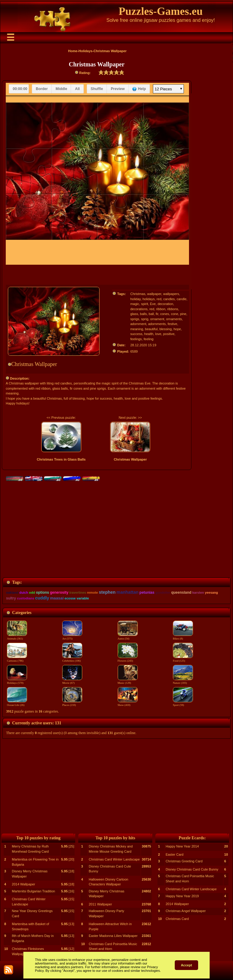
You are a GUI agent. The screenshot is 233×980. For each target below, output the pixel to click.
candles (169, 299)
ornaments (174, 319)
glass (134, 314)
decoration (165, 304)
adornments (157, 324)
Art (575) (72, 637)
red (159, 299)
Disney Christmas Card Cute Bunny (192, 869)
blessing (166, 329)
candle (181, 299)
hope (177, 329)
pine (183, 314)
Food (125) (183, 659)
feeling (149, 339)
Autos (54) (128, 637)
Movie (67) (72, 681)
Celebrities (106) (72, 659)
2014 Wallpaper (24, 884)
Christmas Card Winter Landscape (114, 859)
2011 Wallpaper (100, 904)
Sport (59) (183, 703)
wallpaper (154, 294)
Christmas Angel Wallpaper (186, 911)
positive (169, 334)
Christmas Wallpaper (130, 459)
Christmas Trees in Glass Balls (61, 459)
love (158, 334)
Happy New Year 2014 (182, 846)
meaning (137, 329)
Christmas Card (177, 919)
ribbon (161, 309)
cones (165, 314)
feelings (136, 339)
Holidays (86, 51)
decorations (139, 309)
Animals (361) (17, 637)
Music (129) (128, 681)
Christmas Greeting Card (184, 861)
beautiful (151, 329)
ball (151, 314)
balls (143, 314)
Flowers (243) (128, 659)
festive (172, 324)
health (149, 334)
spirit (145, 304)
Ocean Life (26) (17, 703)
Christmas (138, 294)
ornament (157, 319)
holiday (135, 299)
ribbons (173, 309)
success (136, 334)
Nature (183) (183, 681)
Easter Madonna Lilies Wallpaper (113, 936)
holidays (149, 299)
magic (135, 304)
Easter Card (175, 854)
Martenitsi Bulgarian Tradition (33, 891)
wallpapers (171, 294)
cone (174, 314)
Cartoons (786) (17, 659)
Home (73, 51)
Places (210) (72, 703)
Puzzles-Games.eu (161, 11)
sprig (145, 319)
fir (157, 314)
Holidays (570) (17, 681)
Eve (153, 304)
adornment (138, 324)
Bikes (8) (183, 637)
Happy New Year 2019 (182, 896)
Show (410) (128, 703)
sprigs (135, 319)
